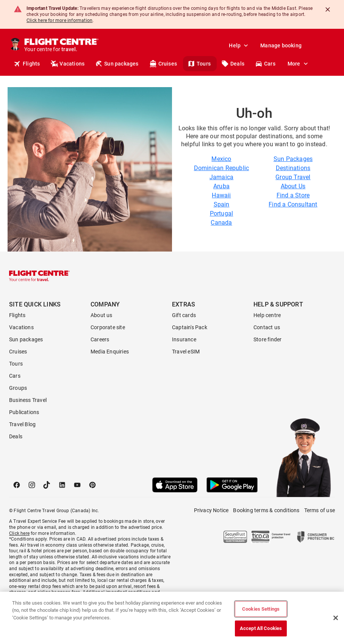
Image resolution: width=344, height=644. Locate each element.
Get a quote (271, 64)
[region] (172, 618)
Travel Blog (22, 424)
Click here (19, 533)
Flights (27, 64)
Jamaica (221, 177)
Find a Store (293, 195)
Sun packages (117, 64)
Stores (306, 64)
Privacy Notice (211, 510)
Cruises (163, 64)
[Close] (328, 9)
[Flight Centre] (61, 45)
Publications (24, 412)
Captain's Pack (190, 327)
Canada (221, 223)
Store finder (267, 339)
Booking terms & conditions (266, 510)
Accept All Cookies (261, 628)
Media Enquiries (110, 352)
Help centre (267, 315)
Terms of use (320, 510)
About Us (293, 186)
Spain (222, 204)
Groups (18, 388)
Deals (233, 64)
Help (239, 45)
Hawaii (221, 195)
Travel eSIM (186, 352)
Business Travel (28, 400)
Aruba (221, 186)
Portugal (222, 213)
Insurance (184, 339)
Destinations (293, 168)
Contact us (267, 327)
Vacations (67, 64)
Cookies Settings (261, 609)
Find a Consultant (293, 204)
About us (102, 315)
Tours (199, 64)
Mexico (221, 159)
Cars (15, 376)
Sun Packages (293, 159)
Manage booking (281, 45)
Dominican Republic (222, 168)
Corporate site (108, 327)
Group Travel (293, 177)
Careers (100, 339)
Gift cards (184, 315)
